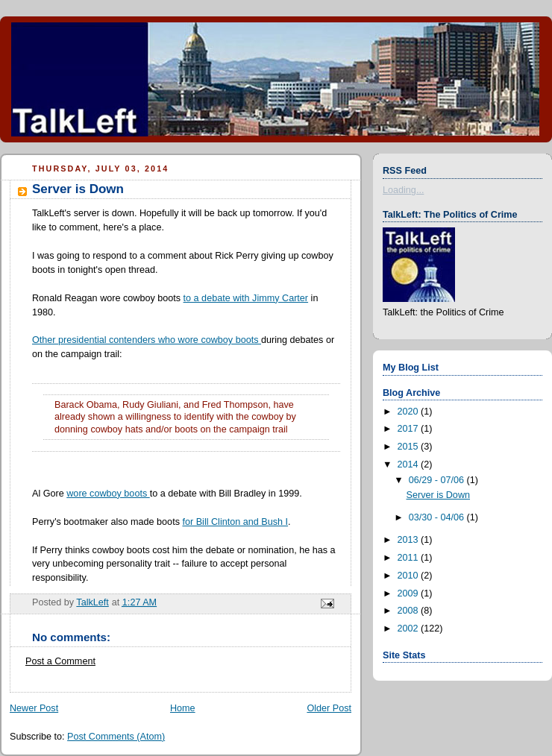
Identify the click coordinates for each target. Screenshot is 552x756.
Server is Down (439, 495)
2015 (410, 447)
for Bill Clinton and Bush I (235, 522)
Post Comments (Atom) (116, 737)
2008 (410, 611)
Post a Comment (60, 661)
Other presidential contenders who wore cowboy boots (147, 340)
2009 (410, 593)
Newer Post (34, 708)
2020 (410, 412)
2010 (410, 576)
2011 (410, 558)
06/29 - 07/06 (438, 480)
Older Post (329, 708)
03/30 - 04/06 (438, 517)
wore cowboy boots (108, 494)
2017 (410, 429)
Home (183, 708)
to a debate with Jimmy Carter (246, 298)
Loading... (403, 190)
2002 (410, 629)
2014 (410, 464)
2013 (410, 540)
